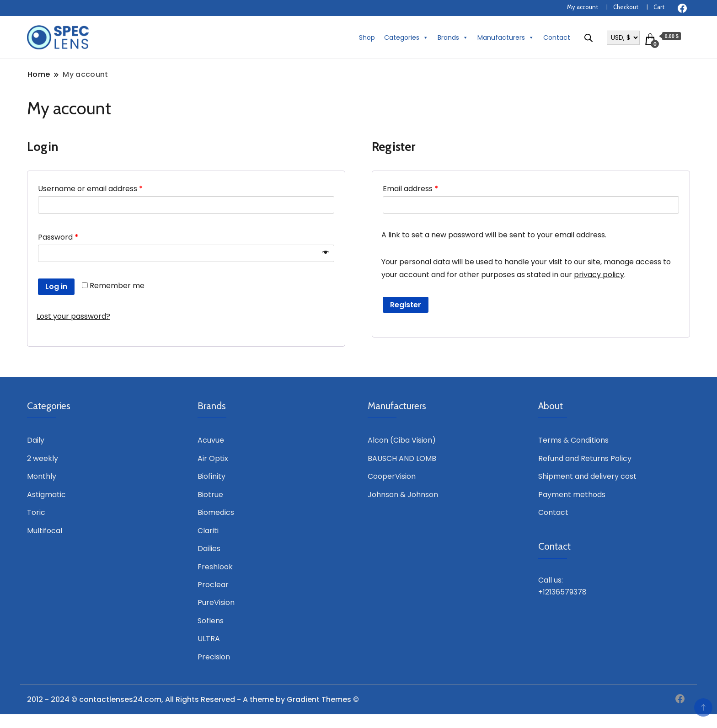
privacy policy (599, 275)
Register (406, 305)
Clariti (208, 531)
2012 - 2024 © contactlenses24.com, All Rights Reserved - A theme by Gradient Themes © (193, 699)
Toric (36, 512)
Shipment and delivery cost (587, 476)
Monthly (42, 476)
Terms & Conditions (573, 440)
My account (583, 7)
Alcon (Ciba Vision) (402, 440)
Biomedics (216, 512)
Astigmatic (46, 495)
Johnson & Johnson (403, 495)
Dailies (209, 549)
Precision (214, 657)
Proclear (213, 585)
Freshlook (215, 567)
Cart (659, 7)
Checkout (626, 7)
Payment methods (572, 495)
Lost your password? (73, 316)
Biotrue (210, 495)
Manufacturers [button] (506, 37)
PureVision (216, 602)
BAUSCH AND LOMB (402, 458)
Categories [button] (406, 37)
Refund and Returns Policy (585, 458)
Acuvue (211, 440)
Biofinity (211, 476)
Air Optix (213, 458)
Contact (557, 37)
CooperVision (392, 476)
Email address (410, 189)
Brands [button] (453, 37)
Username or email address (90, 189)
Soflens (211, 621)
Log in (56, 286)
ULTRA (209, 639)
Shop (367, 37)
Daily (36, 440)
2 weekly (43, 458)
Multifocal (45, 531)
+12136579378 (562, 592)
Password (58, 237)
